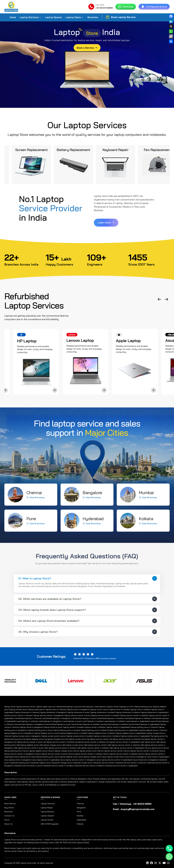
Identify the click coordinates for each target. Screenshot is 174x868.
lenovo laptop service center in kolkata (120, 754)
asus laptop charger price (90, 757)
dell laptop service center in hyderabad (127, 748)
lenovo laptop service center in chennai (141, 751)
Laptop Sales (73, 17)
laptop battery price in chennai (144, 727)
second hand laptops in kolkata (114, 724)
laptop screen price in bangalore (27, 736)
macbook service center (104, 763)
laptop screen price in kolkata (107, 736)
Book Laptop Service (121, 17)
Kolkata (80, 824)
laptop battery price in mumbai (67, 730)
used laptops (100, 707)
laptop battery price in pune (40, 730)
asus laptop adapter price (66, 757)
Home (13, 17)
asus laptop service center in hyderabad (114, 760)
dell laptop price (148, 742)
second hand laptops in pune (58, 724)
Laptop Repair (47, 808)
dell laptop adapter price (28, 745)
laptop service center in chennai (18, 715)
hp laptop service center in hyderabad (123, 742)
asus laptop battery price (43, 757)
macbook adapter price (41, 763)
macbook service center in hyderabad (121, 766)
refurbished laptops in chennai (28, 718)
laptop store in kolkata (140, 709)
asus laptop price (22, 757)
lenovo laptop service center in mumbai (85, 754)
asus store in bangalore (136, 757)
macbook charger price (62, 763)
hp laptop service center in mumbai (59, 742)
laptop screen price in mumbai (80, 736)
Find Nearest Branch (154, 7)
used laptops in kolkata (114, 721)
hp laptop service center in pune (28, 742)
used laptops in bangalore (50, 721)
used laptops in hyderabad (138, 721)
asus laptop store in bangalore (18, 760)
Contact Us (9, 816)
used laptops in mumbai (93, 721)
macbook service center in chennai (130, 763)
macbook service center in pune (28, 766)
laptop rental (113, 707)
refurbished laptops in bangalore (57, 718)
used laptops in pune (72, 721)
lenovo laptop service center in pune (51, 754)
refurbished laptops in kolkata (137, 718)
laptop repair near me (46, 707)
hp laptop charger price (55, 739)
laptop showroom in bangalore (53, 712)
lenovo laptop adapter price (35, 751)
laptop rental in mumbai (74, 727)
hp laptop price (158, 736)
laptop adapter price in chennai (153, 730)
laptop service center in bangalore (48, 715)
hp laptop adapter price (33, 739)
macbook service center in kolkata (89, 766)
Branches (93, 17)
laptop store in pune (99, 709)
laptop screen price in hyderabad (135, 736)
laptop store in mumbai (119, 709)
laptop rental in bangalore (31, 727)
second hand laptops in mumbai (85, 724)
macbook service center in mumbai (58, 766)
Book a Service (87, 48)
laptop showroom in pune (79, 712)
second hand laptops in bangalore (29, 724)
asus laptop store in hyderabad (46, 760)
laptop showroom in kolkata (128, 712)
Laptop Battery (47, 812)
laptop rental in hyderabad (118, 727)
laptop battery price (143, 707)
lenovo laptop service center (110, 751)
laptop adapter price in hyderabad (131, 733)
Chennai (80, 804)
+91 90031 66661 (104, 8)
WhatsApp (126, 7)
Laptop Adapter (47, 816)
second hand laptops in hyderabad (144, 724)
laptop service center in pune (77, 715)
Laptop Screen (47, 820)
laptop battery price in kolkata (95, 730)
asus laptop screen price (113, 757)
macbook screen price (83, 763)
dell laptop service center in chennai (124, 745)
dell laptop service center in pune (29, 748)
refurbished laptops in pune (84, 718)
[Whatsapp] (169, 857)
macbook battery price (20, 763)
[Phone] (169, 848)
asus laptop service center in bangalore (78, 760)
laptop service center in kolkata (134, 715)
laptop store (10, 707)
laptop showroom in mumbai (103, 712)
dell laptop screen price (73, 745)
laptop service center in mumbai (105, 715)
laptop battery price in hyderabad (124, 730)
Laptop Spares (53, 17)
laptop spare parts (36, 709)
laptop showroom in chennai (27, 712)
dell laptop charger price (50, 745)
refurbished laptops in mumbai (110, 718)
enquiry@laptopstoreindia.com (138, 809)
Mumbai (80, 816)
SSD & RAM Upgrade (50, 824)
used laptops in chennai (27, 721)
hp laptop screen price (76, 739)
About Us (8, 824)
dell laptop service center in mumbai (60, 748)
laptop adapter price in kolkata (102, 733)
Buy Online (9, 808)
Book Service (10, 804)
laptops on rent (127, 707)
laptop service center (26, 707)
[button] (159, 299)
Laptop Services (29, 17)
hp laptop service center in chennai (125, 739)
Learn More (106, 223)
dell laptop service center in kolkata (93, 748)
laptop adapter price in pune (47, 733)
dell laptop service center (95, 745)
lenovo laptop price (154, 748)
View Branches (36, 497)
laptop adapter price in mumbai (74, 733)
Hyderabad (81, 820)
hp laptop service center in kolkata (90, 742)
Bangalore (81, 808)
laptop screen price (18, 709)
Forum (7, 820)
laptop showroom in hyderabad (154, 712)
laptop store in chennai (56, 709)
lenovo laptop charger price (60, 751)
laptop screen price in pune (54, 736)
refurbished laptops (65, 707)
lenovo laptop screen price (85, 751)
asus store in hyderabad (158, 757)
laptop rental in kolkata (95, 727)
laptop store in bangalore (78, 709)
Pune (79, 812)
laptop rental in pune (53, 727)
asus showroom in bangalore (145, 760)
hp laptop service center (98, 739)
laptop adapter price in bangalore (19, 733)
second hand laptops (84, 707)
